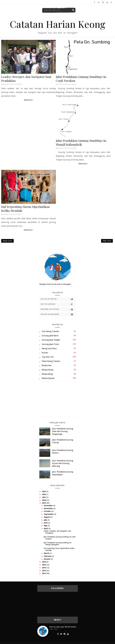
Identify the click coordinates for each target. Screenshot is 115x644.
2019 (44, 503)
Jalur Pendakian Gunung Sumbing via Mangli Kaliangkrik (81, 142)
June (46, 523)
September (49, 514)
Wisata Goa (47, 365)
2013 (44, 573)
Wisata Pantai (48, 370)
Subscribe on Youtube (58, 309)
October (48, 511)
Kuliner (45, 353)
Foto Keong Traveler (50, 331)
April (46, 529)
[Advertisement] (57, 401)
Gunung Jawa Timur (50, 344)
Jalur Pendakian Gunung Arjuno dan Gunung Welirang (63, 463)
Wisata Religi (47, 374)
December (49, 506)
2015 (44, 568)
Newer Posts (7, 241)
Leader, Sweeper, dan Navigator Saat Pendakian (26, 79)
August (47, 517)
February (48, 556)
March (47, 553)
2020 (44, 500)
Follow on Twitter (58, 299)
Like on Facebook (58, 304)
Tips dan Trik (48, 357)
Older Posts (107, 241)
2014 (44, 571)
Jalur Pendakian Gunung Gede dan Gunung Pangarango (63, 431)
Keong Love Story (49, 348)
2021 (44, 497)
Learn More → (55, 629)
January (47, 559)
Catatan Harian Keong (58, 24)
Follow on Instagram (58, 314)
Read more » (29, 100)
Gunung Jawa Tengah (51, 340)
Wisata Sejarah (48, 378)
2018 (44, 562)
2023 (44, 491)
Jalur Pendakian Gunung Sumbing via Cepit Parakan (81, 79)
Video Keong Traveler (51, 361)
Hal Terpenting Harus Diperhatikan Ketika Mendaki (25, 209)
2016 (44, 565)
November (49, 508)
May (46, 526)
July (46, 520)
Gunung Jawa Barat (50, 336)
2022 (44, 494)
